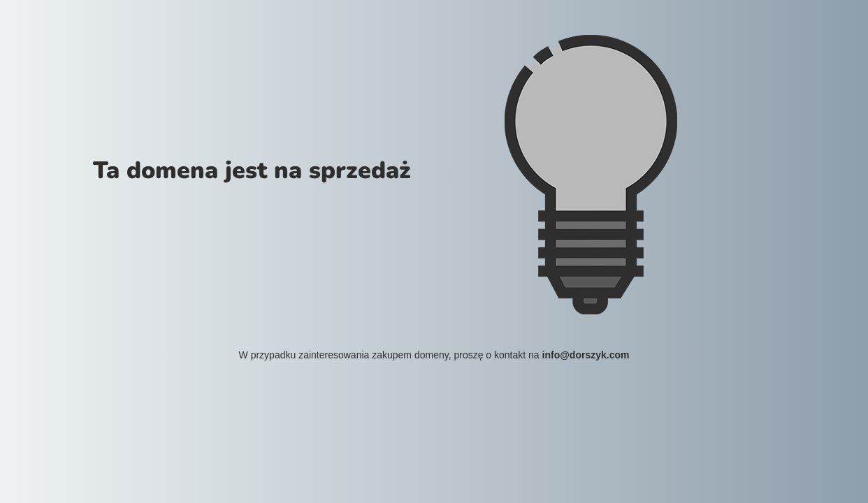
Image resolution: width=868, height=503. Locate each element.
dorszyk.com (600, 355)
